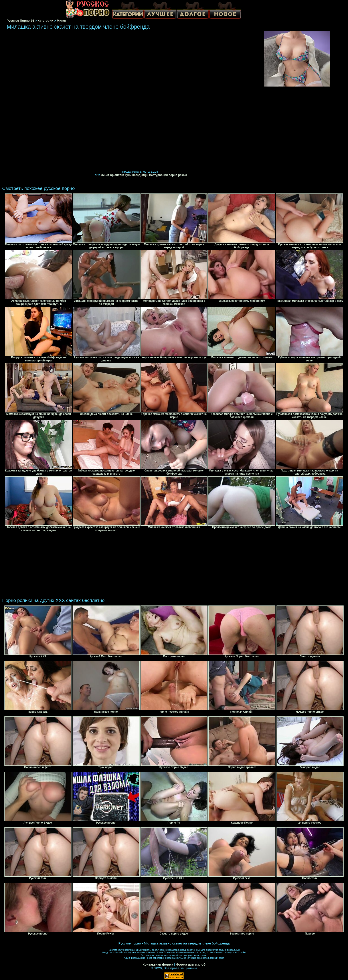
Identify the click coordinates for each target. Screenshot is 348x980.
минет (105, 175)
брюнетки (117, 175)
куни (128, 175)
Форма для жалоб (191, 964)
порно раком (178, 175)
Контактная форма (158, 964)
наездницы (140, 175)
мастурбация (158, 175)
